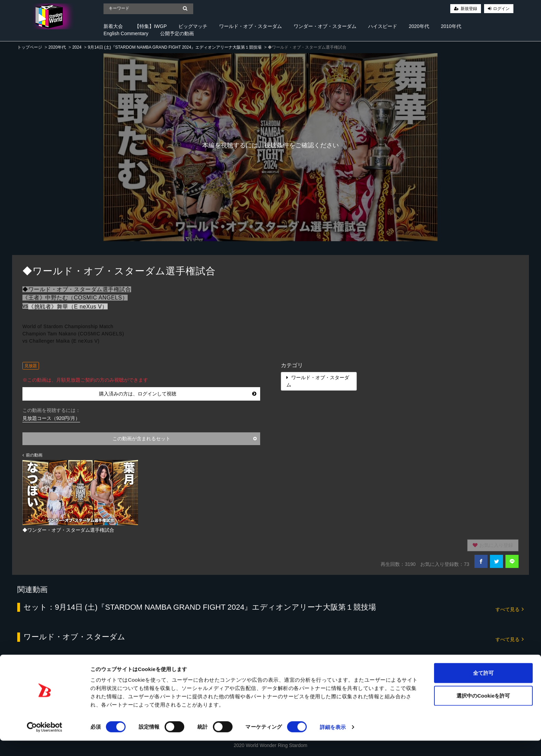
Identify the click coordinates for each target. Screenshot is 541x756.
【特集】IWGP (151, 26)
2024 (77, 47)
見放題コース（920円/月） (51, 418)
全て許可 (483, 688)
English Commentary (126, 33)
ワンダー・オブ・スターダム (325, 26)
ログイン (501, 9)
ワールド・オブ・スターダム (250, 26)
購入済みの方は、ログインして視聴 (178, 394)
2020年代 (419, 26)
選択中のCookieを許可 (483, 711)
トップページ (30, 47)
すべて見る (510, 609)
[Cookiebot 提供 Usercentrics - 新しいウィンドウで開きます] (45, 743)
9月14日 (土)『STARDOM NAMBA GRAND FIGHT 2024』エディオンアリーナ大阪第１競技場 (175, 47)
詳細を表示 (333, 742)
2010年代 (451, 26)
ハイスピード (383, 26)
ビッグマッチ (193, 26)
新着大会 (113, 26)
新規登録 (469, 9)
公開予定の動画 (177, 33)
